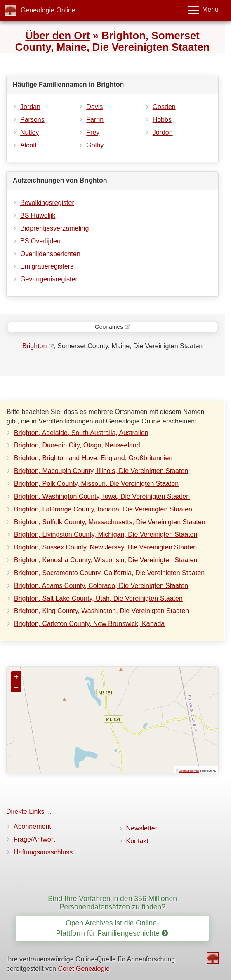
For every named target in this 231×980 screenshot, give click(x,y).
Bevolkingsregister (47, 203)
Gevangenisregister (49, 279)
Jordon (163, 132)
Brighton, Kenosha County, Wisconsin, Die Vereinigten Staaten (106, 560)
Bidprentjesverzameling (54, 228)
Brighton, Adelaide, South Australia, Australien (81, 433)
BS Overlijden (40, 241)
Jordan (30, 107)
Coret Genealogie (84, 969)
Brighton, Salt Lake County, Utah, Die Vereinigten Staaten (98, 598)
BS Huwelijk (38, 215)
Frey (93, 132)
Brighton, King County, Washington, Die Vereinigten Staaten (101, 611)
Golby (95, 145)
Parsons (32, 120)
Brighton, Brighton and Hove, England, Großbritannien (93, 458)
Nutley (29, 132)
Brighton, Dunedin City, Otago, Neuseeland (77, 445)
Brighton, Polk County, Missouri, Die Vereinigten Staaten (96, 484)
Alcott (28, 145)
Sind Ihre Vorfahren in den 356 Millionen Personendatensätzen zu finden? (112, 903)
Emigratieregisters (47, 266)
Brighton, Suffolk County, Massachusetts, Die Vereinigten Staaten (110, 522)
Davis (94, 107)
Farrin (95, 120)
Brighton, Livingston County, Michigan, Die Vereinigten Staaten (106, 534)
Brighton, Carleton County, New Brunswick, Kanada (89, 624)
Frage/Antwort (34, 839)
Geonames (109, 327)
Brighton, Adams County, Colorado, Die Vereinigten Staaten (101, 586)
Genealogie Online (48, 10)
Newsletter (142, 828)
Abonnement (32, 827)
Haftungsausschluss (43, 852)
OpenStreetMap (189, 771)
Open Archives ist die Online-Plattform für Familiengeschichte (112, 928)
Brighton (35, 346)
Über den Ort (57, 36)
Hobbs (162, 120)
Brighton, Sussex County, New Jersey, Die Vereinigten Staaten (105, 547)
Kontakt (137, 841)
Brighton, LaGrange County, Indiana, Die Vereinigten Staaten (103, 509)
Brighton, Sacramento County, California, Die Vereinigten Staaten (109, 573)
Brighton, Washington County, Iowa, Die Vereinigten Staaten (102, 496)
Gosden (164, 107)
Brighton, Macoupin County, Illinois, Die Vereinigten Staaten (101, 471)
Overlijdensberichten (50, 254)
